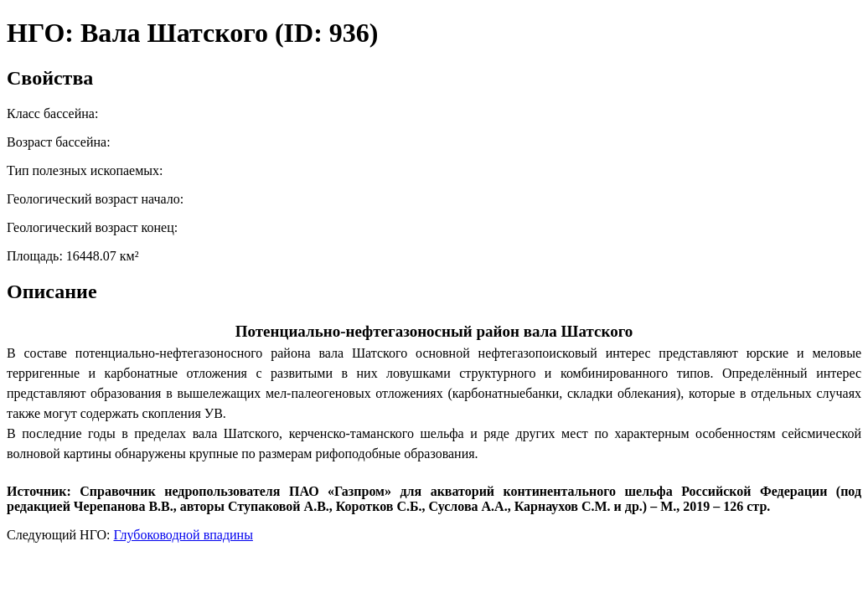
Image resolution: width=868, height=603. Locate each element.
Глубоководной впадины (183, 535)
